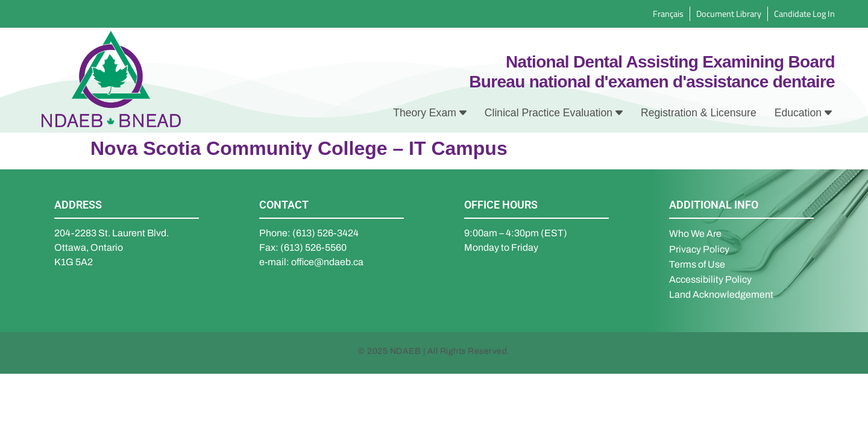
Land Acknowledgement (721, 294)
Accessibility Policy (710, 279)
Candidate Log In (804, 14)
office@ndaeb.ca (327, 262)
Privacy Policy (699, 249)
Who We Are (695, 234)
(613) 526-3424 (325, 233)
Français (668, 14)
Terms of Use (697, 264)
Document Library (729, 14)
